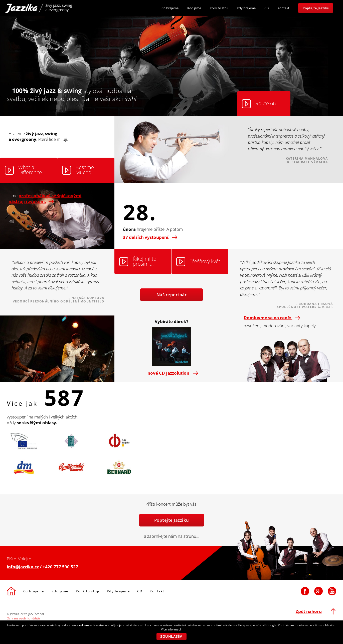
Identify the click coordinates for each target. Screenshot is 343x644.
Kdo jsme (194, 8)
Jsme (45, 198)
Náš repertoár (172, 295)
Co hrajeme (170, 8)
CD (267, 8)
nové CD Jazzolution (171, 373)
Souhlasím (171, 636)
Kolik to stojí (219, 8)
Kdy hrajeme (246, 8)
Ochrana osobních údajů (23, 618)
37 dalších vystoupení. (150, 237)
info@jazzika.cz (23, 567)
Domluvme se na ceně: (271, 318)
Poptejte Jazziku (316, 8)
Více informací (171, 629)
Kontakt (283, 8)
